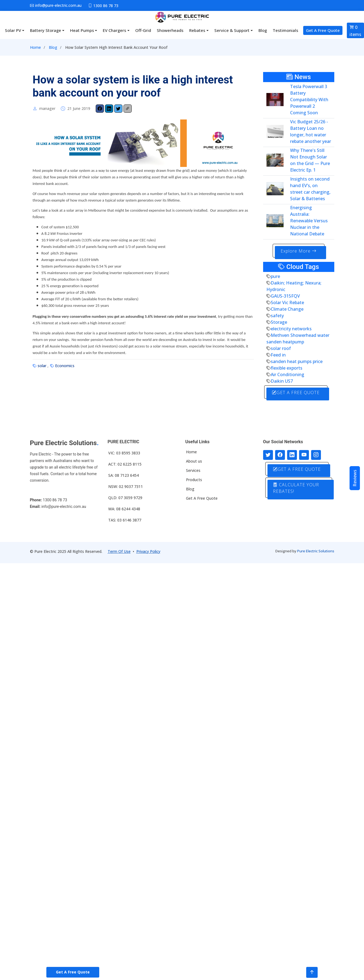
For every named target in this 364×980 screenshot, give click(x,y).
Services (193, 470)
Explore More (299, 251)
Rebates (197, 30)
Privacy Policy (148, 551)
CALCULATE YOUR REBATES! (297, 487)
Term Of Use (119, 551)
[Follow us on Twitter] (268, 454)
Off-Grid (143, 30)
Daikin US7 (282, 381)
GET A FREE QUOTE (297, 392)
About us (194, 461)
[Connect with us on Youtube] (304, 454)
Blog (263, 30)
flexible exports (287, 368)
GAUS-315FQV (285, 296)
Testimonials (285, 30)
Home (35, 47)
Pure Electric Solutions (316, 550)
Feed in (278, 355)
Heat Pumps (82, 30)
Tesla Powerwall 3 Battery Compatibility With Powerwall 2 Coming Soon (309, 100)
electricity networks (291, 328)
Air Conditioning (288, 374)
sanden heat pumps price (297, 361)
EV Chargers (115, 30)
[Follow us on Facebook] (280, 454)
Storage (279, 322)
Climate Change (287, 309)
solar (42, 366)
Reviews (355, 478)
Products (194, 479)
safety (277, 315)
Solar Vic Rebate (287, 302)
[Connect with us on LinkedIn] (292, 454)
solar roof (281, 348)
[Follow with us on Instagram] (316, 454)
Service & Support (232, 30)
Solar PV (13, 30)
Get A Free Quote (323, 30)
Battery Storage (46, 30)
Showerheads (170, 30)
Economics (65, 366)
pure (275, 276)
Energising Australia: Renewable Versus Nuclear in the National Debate (309, 221)
